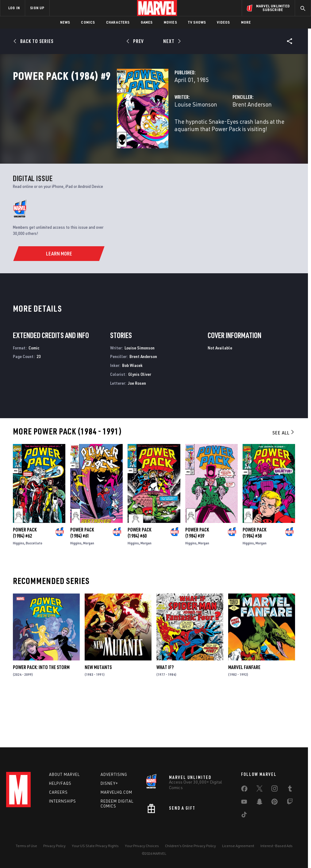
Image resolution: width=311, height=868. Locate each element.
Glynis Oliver (140, 422)
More (246, 22)
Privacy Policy (54, 846)
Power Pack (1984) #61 (82, 581)
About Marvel (64, 774)
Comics (88, 22)
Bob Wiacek (132, 413)
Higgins (19, 591)
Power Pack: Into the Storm (41, 715)
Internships (63, 801)
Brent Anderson (216, 131)
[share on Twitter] (259, 790)
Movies (170, 22)
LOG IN (14, 8)
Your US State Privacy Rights (95, 846)
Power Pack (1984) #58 (254, 581)
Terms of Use (26, 846)
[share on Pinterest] (275, 803)
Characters (118, 22)
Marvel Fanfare (244, 715)
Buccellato (34, 591)
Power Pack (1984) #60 (139, 581)
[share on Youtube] (244, 803)
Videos (223, 22)
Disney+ (109, 783)
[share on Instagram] (275, 790)
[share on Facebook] (244, 790)
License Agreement (238, 846)
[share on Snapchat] (259, 803)
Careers (58, 792)
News (65, 22)
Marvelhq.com (116, 792)
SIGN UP (37, 8)
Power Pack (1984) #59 (197, 581)
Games (147, 22)
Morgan (89, 591)
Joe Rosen (137, 431)
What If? (165, 715)
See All (284, 481)
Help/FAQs (60, 783)
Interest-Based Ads (276, 846)
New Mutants (98, 715)
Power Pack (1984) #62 (25, 581)
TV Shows (197, 22)
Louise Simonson (123, 131)
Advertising (114, 774)
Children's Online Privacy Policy (190, 846)
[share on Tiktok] (244, 816)
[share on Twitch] (290, 803)
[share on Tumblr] (290, 790)
